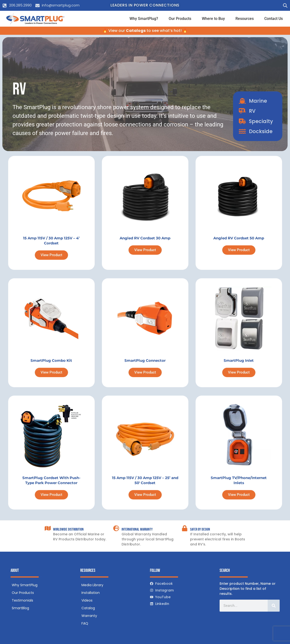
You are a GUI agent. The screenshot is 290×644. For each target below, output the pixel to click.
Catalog (88, 608)
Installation (91, 593)
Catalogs (136, 31)
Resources (245, 19)
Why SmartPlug (25, 585)
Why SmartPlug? (144, 19)
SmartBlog (20, 608)
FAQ (85, 623)
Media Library (92, 585)
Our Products (180, 19)
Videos (87, 600)
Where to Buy (213, 19)
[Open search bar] (285, 6)
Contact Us (274, 19)
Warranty (89, 616)
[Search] (274, 606)
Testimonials (22, 600)
